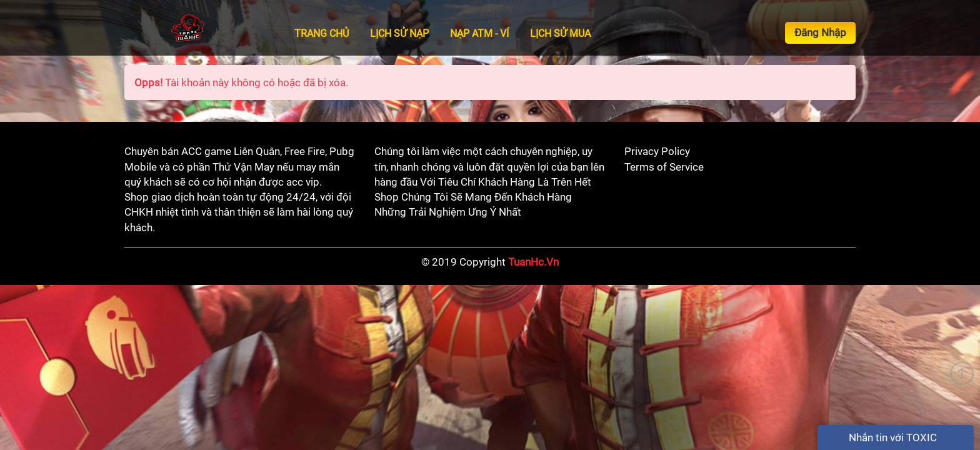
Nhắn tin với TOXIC (893, 437)
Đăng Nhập (820, 32)
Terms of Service (664, 167)
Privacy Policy (657, 151)
